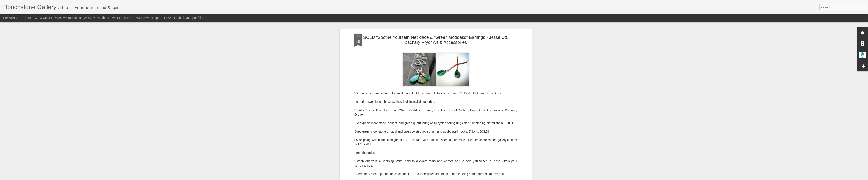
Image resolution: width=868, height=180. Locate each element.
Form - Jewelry (398, 96)
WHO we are (43, 18)
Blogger (448, 178)
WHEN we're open (149, 18)
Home (27, 18)
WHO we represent (68, 18)
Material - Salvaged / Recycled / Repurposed (472, 96)
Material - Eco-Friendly (425, 96)
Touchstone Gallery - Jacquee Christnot (458, 91)
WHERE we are (123, 18)
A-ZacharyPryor (376, 96)
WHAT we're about (97, 18)
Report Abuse (460, 178)
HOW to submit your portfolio (184, 18)
